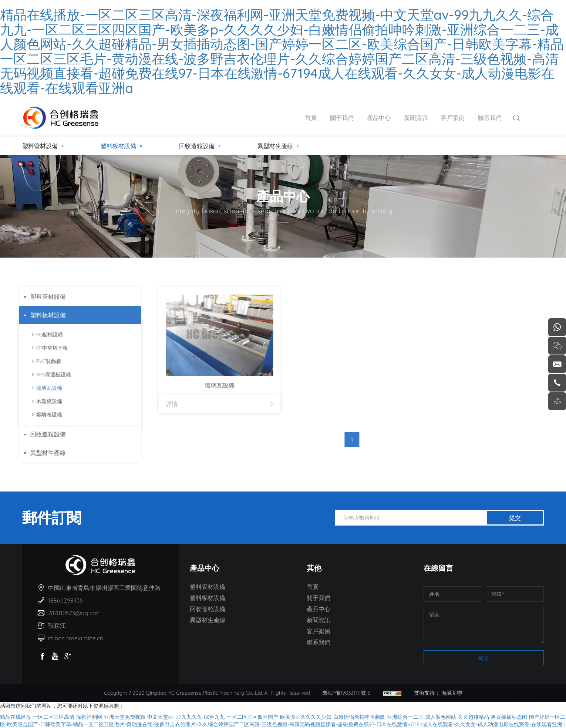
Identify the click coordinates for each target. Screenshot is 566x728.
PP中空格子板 (43, 348)
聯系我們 (490, 118)
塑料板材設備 (118, 146)
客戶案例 (453, 118)
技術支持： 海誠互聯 (438, 693)
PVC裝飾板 (40, 361)
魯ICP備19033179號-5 (346, 693)
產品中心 (379, 118)
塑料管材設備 (40, 146)
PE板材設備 (40, 335)
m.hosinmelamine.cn (76, 638)
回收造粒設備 (197, 146)
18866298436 (65, 600)
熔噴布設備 (40, 415)
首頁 (311, 118)
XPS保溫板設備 (44, 375)
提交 (515, 518)
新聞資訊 (416, 118)
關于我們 (342, 118)
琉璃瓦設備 (40, 388)
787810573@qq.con (74, 613)
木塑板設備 (40, 401)
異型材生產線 (275, 146)
